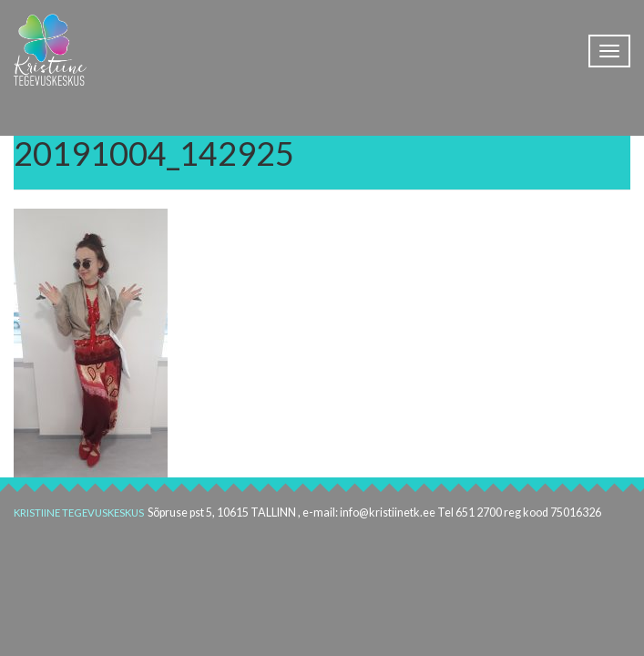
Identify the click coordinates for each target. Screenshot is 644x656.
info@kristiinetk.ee (388, 512)
